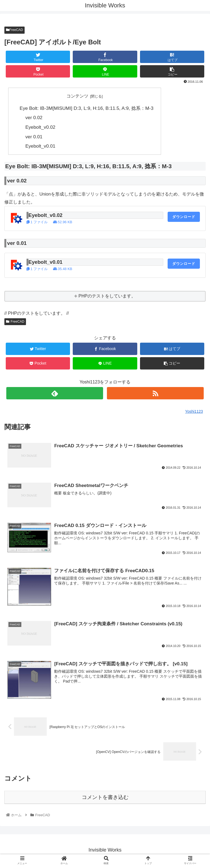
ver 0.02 (34, 118)
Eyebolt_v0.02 (40, 127)
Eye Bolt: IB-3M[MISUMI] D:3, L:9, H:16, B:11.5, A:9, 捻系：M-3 (87, 108)
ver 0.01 (34, 137)
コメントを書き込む (105, 799)
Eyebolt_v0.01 (40, 146)
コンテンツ (77, 96)
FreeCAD (14, 30)
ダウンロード (184, 217)
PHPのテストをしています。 (107, 296)
